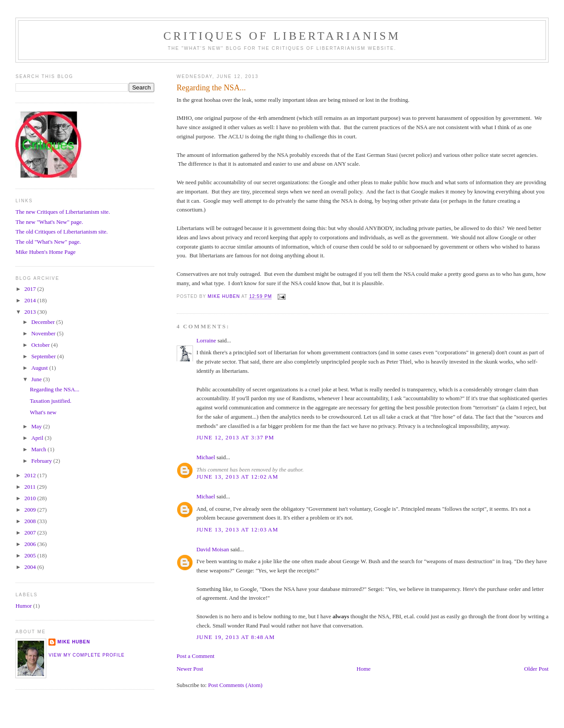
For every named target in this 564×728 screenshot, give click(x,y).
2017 (31, 289)
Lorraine (206, 340)
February (42, 461)
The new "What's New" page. (49, 222)
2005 (31, 555)
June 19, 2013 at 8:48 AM (236, 637)
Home (364, 669)
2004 (31, 567)
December (44, 322)
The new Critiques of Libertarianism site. (63, 212)
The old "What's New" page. (48, 242)
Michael (206, 457)
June (37, 379)
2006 (31, 544)
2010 (31, 498)
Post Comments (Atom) (235, 685)
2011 (31, 487)
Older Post (536, 669)
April (38, 438)
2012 (31, 475)
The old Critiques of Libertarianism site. (61, 232)
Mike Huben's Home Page (45, 252)
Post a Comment (196, 656)
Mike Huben (74, 642)
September (44, 356)
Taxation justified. (51, 401)
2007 (31, 533)
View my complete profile (87, 655)
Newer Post (190, 669)
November (44, 333)
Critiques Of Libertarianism (282, 36)
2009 (31, 510)
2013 (31, 312)
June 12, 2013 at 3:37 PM (236, 437)
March (39, 449)
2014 (31, 300)
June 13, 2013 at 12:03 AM (237, 529)
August (40, 368)
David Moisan (213, 549)
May (37, 426)
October (41, 345)
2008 (31, 521)
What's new (43, 412)
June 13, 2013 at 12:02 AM (237, 477)
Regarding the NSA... (55, 389)
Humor (24, 606)
